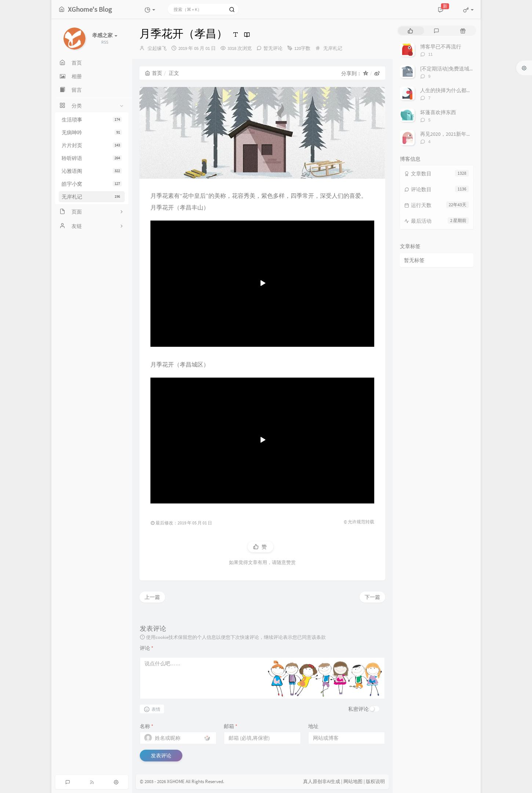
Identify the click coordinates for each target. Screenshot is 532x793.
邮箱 (231, 726)
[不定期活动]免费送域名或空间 (455, 69)
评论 (147, 648)
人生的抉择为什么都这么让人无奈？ (461, 90)
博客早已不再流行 (441, 47)
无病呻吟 (92, 132)
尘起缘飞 (157, 48)
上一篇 (152, 597)
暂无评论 (273, 48)
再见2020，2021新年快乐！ (451, 134)
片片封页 (92, 145)
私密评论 (358, 709)
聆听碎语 (92, 158)
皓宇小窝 (92, 184)
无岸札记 (92, 197)
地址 (313, 726)
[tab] (410, 31)
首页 (154, 73)
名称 (147, 726)
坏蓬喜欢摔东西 (438, 112)
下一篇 (372, 597)
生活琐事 (92, 120)
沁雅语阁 (92, 171)
